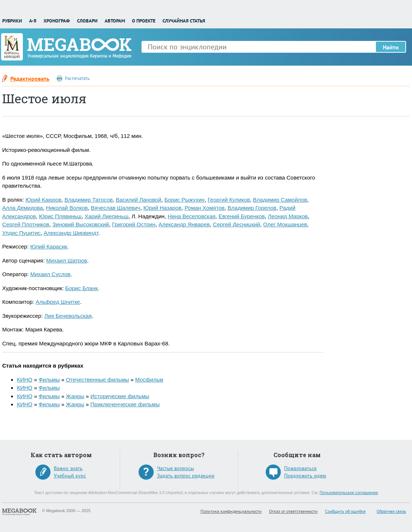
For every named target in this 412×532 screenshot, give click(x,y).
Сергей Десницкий (237, 224)
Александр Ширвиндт (71, 233)
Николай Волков (67, 208)
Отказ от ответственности (293, 511)
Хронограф (57, 21)
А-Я (33, 21)
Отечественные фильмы (97, 380)
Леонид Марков (288, 216)
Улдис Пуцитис (21, 233)
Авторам (115, 21)
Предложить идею (305, 476)
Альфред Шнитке (58, 302)
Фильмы (49, 380)
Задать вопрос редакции (186, 476)
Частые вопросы (175, 468)
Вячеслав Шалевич (116, 208)
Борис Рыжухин (184, 200)
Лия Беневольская (68, 316)
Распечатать (77, 78)
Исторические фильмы (120, 396)
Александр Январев (184, 224)
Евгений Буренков (242, 216)
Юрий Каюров (43, 200)
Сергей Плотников (26, 224)
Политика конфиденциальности (231, 511)
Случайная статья (184, 21)
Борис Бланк (81, 288)
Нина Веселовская (192, 216)
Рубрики (12, 21)
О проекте (144, 21)
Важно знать (68, 468)
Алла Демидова (22, 208)
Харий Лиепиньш (107, 216)
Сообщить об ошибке (345, 511)
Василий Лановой (138, 200)
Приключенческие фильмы (125, 404)
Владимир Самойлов (280, 200)
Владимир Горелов (252, 208)
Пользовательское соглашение (349, 493)
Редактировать (30, 79)
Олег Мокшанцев (285, 224)
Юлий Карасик (49, 246)
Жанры (75, 396)
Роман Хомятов (205, 208)
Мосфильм (149, 380)
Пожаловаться (300, 468)
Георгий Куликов (229, 200)
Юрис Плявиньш (60, 216)
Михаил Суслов (50, 274)
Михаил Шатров (67, 260)
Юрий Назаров (162, 208)
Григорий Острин (134, 224)
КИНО (25, 380)
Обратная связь (391, 511)
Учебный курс (70, 476)
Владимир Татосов (89, 200)
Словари (87, 21)
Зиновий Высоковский (81, 224)
